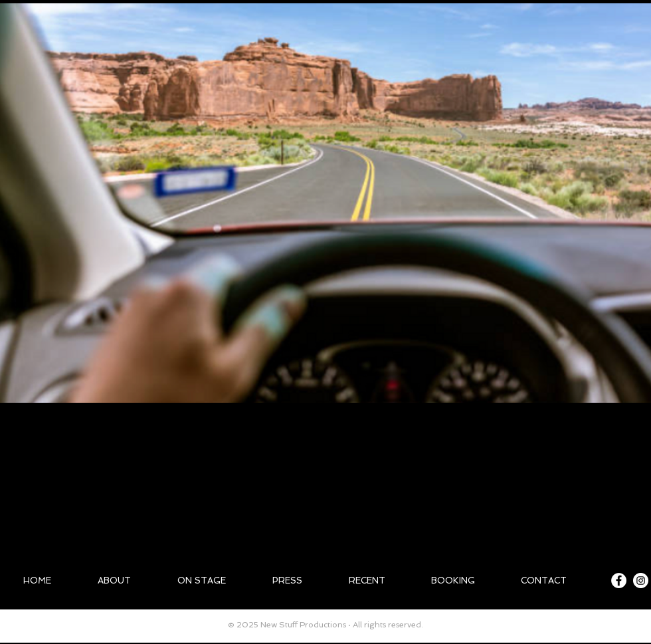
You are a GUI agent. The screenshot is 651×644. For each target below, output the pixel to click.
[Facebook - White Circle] (619, 581)
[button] (325, 203)
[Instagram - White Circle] (641, 581)
